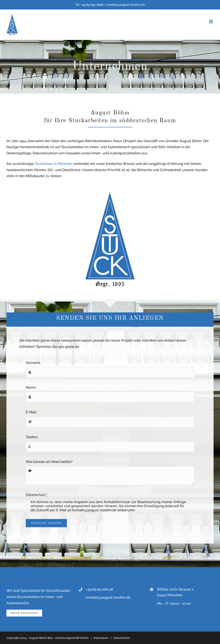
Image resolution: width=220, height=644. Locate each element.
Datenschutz (37, 495)
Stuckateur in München (54, 164)
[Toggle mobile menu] (211, 22)
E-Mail (32, 412)
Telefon (32, 437)
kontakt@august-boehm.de (126, 5)
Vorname (33, 363)
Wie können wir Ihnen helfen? (49, 462)
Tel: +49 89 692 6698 (89, 5)
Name (32, 387)
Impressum (101, 638)
